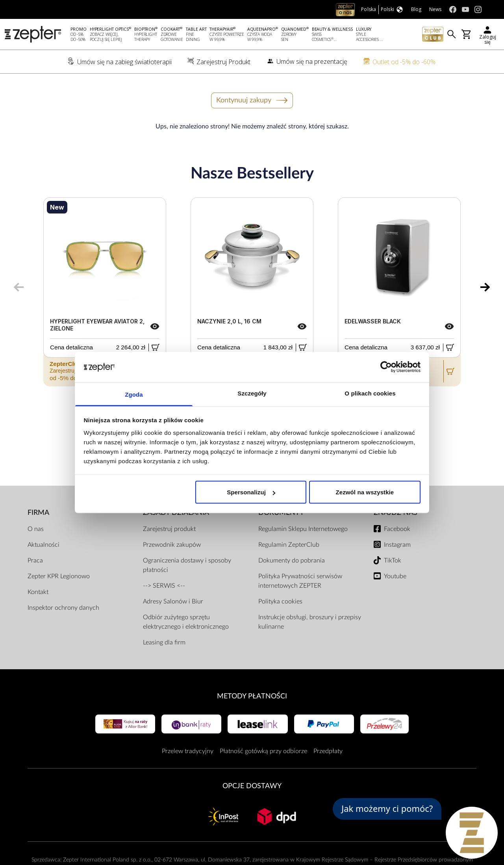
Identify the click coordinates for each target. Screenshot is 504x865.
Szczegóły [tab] (252, 393)
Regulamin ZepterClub (289, 545)
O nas (36, 529)
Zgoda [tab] (134, 394)
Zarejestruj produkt (169, 529)
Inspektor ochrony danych (63, 608)
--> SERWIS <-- (164, 586)
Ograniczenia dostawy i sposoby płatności (187, 565)
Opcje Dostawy (252, 786)
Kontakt (38, 592)
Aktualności (44, 545)
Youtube (395, 576)
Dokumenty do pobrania (292, 561)
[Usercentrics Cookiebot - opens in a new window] (386, 367)
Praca (35, 561)
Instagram (397, 545)
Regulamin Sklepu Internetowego (303, 529)
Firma (38, 513)
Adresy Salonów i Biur (173, 601)
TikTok (393, 561)
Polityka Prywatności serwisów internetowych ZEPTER (300, 581)
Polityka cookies (280, 601)
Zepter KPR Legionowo (59, 576)
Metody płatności (252, 696)
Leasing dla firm (164, 642)
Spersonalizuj (251, 492)
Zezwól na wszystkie (365, 492)
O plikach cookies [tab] (370, 393)
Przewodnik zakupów (172, 545)
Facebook (397, 529)
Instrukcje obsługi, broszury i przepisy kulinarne (310, 622)
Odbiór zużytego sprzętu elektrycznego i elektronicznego (186, 622)
